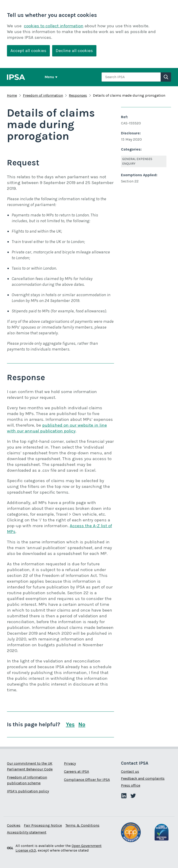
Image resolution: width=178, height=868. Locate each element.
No (82, 724)
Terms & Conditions (82, 825)
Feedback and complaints (143, 778)
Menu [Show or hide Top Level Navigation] (49, 77)
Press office (131, 785)
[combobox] (131, 77)
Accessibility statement (27, 832)
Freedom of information (43, 95)
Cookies (14, 825)
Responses (78, 95)
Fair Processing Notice (43, 825)
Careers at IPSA (76, 771)
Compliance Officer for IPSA (87, 780)
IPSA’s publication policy (28, 791)
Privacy (70, 763)
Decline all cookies (74, 51)
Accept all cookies (28, 51)
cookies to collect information (54, 26)
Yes (70, 724)
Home (12, 95)
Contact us (130, 771)
